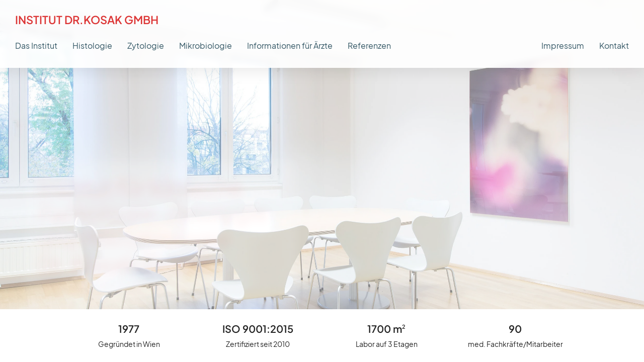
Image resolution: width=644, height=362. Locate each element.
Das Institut (36, 46)
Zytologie (146, 46)
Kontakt (614, 46)
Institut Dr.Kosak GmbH (87, 20)
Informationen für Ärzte (290, 46)
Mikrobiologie (206, 46)
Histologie (92, 46)
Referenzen (369, 46)
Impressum (563, 46)
